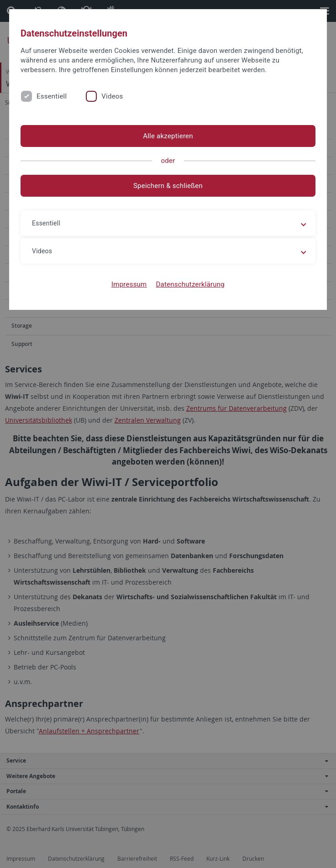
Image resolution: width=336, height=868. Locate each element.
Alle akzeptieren (168, 136)
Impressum (129, 284)
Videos (112, 96)
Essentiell (52, 96)
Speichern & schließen (168, 186)
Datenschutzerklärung (190, 284)
